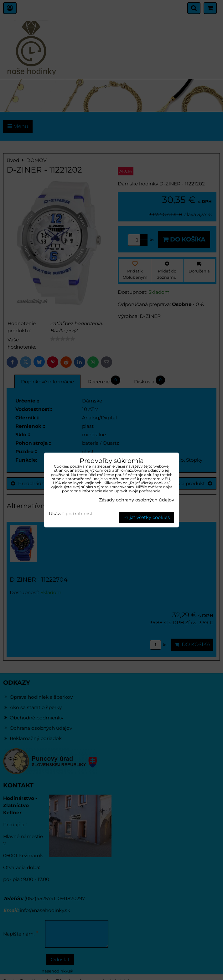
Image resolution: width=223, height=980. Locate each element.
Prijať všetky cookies (147, 517)
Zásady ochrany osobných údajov (137, 500)
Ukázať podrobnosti (71, 514)
